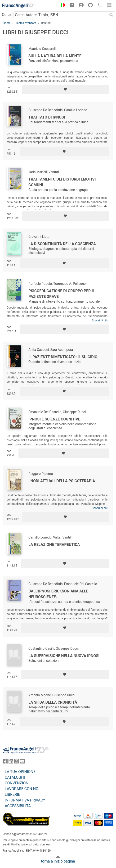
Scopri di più (100, 320)
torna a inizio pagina (58, 861)
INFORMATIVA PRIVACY (25, 800)
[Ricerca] (111, 15)
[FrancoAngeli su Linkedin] (11, 762)
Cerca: (7, 15)
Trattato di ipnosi (47, 117)
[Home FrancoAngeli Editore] (19, 6)
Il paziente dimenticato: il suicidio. (63, 357)
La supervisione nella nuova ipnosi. (65, 656)
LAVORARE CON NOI (22, 789)
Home (7, 23)
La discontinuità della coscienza (62, 244)
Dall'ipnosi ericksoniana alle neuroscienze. (58, 594)
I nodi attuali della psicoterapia (62, 481)
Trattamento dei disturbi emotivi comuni (62, 182)
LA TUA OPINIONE (20, 772)
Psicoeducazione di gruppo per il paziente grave (62, 294)
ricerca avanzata (26, 23)
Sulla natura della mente (55, 56)
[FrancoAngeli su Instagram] (17, 762)
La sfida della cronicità (53, 702)
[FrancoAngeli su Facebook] (5, 762)
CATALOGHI (15, 777)
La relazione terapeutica (54, 545)
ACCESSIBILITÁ (18, 806)
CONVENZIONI (17, 783)
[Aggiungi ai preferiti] (66, 90)
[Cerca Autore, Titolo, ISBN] (60, 15)
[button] (62, 6)
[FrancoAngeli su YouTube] (22, 762)
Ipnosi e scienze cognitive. (55, 419)
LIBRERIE (12, 794)
